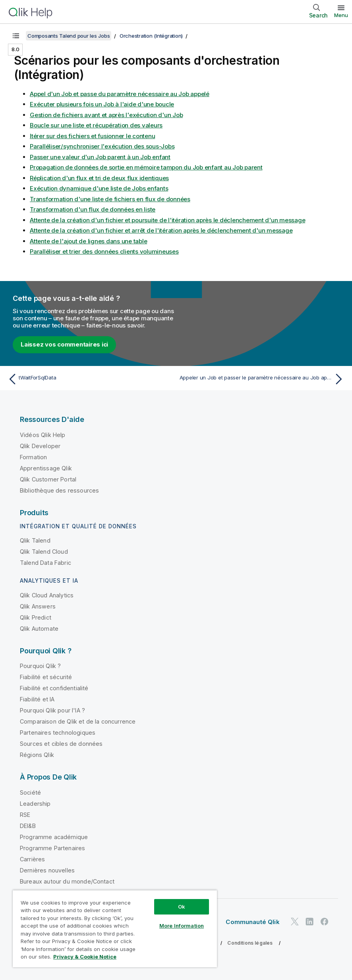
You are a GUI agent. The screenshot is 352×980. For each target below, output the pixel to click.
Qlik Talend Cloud (44, 552)
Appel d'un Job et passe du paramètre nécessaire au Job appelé (120, 94)
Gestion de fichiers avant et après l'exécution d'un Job (106, 115)
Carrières (32, 859)
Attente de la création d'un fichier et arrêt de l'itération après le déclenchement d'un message (161, 230)
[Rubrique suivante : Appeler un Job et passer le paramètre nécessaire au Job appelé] (263, 379)
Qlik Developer (40, 446)
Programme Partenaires (52, 848)
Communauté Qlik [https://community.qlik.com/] (252, 922)
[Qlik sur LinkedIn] (309, 922)
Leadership (35, 804)
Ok (182, 907)
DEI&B (28, 826)
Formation (33, 457)
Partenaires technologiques (58, 733)
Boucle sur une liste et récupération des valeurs (96, 125)
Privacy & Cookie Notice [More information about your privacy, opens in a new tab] (85, 957)
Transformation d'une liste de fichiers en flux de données (110, 199)
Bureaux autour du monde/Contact (67, 881)
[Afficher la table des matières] (16, 36)
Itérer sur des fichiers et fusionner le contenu (92, 136)
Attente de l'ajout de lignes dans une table (88, 241)
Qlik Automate (39, 629)
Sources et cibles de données (61, 744)
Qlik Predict (36, 617)
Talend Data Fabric (45, 563)
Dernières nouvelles (47, 870)
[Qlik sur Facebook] (325, 922)
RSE (25, 815)
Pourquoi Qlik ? (40, 666)
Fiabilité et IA (37, 699)
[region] (115, 929)
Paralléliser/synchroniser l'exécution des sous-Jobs (102, 146)
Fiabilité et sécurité (46, 677)
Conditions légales (250, 943)
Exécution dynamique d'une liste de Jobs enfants (99, 188)
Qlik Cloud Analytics (47, 595)
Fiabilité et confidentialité (54, 688)
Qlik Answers (38, 606)
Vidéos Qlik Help (43, 435)
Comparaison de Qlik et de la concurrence (78, 721)
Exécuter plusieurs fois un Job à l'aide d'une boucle (102, 104)
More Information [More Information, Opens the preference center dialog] (182, 926)
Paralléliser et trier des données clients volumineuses (104, 251)
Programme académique (54, 837)
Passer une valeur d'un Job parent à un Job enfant (100, 157)
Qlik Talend (35, 540)
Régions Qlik (37, 755)
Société (30, 792)
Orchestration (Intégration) (151, 36)
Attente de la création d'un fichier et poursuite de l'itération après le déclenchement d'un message (167, 220)
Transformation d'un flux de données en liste (93, 209)
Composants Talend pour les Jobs (69, 36)
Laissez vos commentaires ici (64, 344)
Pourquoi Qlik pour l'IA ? (52, 710)
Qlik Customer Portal (48, 479)
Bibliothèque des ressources (59, 490)
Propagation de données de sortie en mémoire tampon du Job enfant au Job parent (146, 167)
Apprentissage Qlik (46, 468)
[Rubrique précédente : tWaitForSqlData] (89, 379)
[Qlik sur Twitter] (295, 922)
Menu (341, 15)
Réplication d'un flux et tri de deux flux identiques (99, 178)
